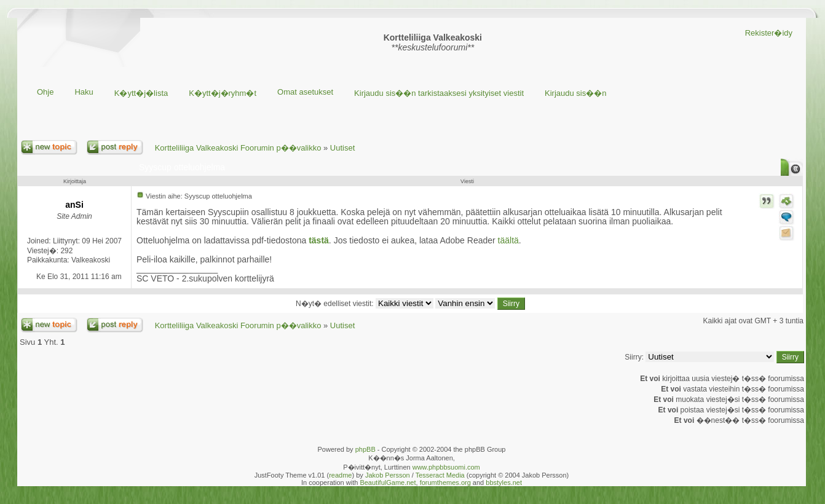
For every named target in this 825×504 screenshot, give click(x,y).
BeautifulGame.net (388, 482)
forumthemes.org (445, 482)
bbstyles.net (504, 482)
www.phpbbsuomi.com (446, 467)
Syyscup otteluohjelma (182, 167)
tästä (319, 240)
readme (340, 475)
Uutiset (342, 148)
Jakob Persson (388, 475)
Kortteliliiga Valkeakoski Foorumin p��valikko (238, 148)
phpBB (365, 449)
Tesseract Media (440, 475)
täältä (508, 240)
